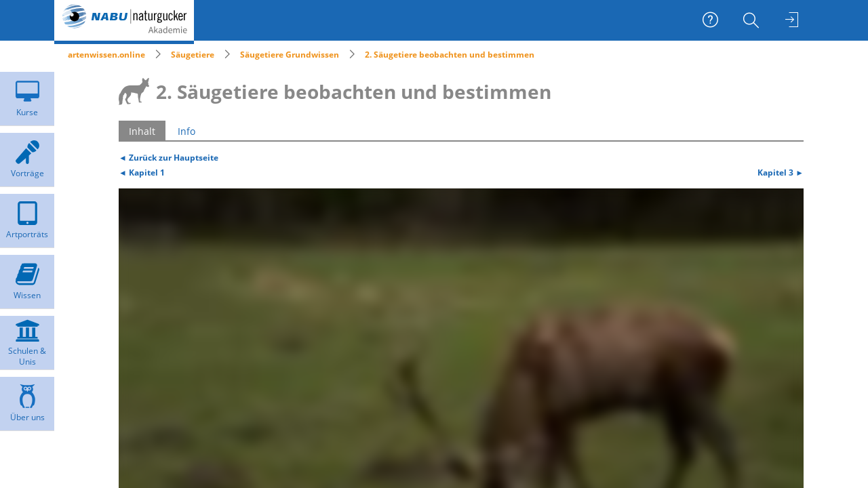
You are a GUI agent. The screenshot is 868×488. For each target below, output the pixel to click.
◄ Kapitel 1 (142, 172)
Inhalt (142, 131)
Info (186, 131)
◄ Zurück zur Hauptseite (169, 157)
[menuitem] (753, 20)
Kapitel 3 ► (781, 172)
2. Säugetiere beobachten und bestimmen (450, 55)
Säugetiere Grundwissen (290, 55)
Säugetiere (193, 55)
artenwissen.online (106, 55)
